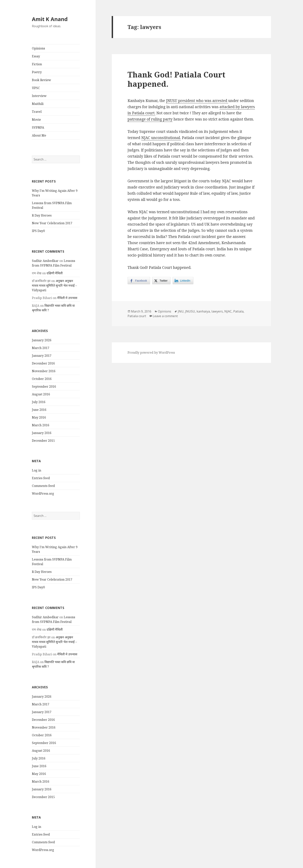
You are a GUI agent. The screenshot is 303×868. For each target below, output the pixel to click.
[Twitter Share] (161, 281)
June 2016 (39, 410)
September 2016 (44, 386)
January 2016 (42, 433)
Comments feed (43, 486)
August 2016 (41, 394)
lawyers (217, 311)
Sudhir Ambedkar (45, 261)
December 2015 (43, 441)
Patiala (238, 311)
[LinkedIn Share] (183, 281)
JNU (181, 311)
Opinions (38, 48)
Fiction (37, 64)
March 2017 (41, 348)
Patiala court (137, 316)
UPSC (36, 88)
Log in (37, 470)
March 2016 (41, 425)
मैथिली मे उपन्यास (67, 298)
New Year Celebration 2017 (52, 223)
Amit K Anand (50, 19)
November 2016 (44, 371)
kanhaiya (203, 311)
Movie (36, 120)
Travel (37, 112)
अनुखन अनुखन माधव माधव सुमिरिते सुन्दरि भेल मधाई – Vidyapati (54, 285)
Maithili (38, 104)
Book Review (41, 80)
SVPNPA (38, 127)
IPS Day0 (38, 231)
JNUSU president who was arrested (197, 101)
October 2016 (42, 379)
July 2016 (39, 402)
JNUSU (190, 311)
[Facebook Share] (139, 281)
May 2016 (39, 417)
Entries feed (41, 478)
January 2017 (42, 356)
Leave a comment (165, 316)
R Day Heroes (42, 215)
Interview (39, 96)
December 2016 (43, 363)
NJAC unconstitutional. (161, 138)
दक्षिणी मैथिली (55, 273)
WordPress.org (43, 493)
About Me (39, 135)
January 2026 (42, 340)
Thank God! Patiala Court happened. (176, 79)
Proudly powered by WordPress (151, 352)
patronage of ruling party (150, 119)
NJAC (228, 311)
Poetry (37, 72)
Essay (36, 56)
